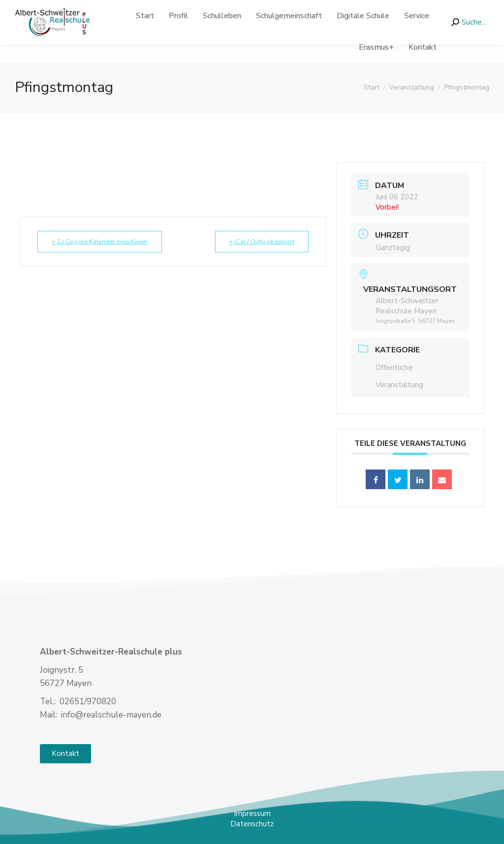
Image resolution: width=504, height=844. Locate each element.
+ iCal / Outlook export (259, 242)
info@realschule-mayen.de (143, 9)
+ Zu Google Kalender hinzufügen (103, 242)
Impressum (252, 813)
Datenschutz (252, 824)
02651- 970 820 (49, 9)
